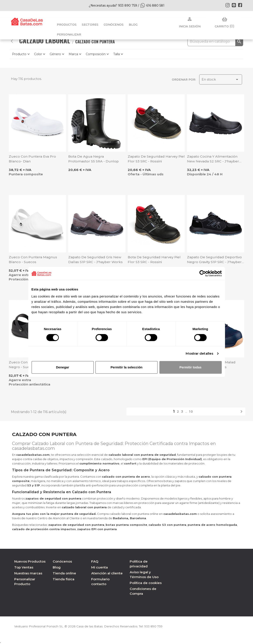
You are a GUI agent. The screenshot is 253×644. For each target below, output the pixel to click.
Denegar (63, 367)
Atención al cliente (107, 573)
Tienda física (64, 579)
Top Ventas (24, 567)
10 (191, 412)
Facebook (240, 5)
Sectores (90, 25)
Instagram (227, 5)
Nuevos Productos (30, 561)
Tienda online (64, 573)
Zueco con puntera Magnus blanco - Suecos (33, 260)
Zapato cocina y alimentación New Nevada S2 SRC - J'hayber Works (213, 159)
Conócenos (114, 25)
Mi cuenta (99, 567)
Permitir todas (191, 367)
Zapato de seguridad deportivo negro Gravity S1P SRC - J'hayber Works (214, 260)
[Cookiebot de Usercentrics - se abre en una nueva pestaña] (203, 273)
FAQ (95, 561)
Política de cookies (146, 583)
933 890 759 (156, 626)
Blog (57, 567)
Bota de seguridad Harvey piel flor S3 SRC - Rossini (154, 260)
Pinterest (234, 5)
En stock (221, 79)
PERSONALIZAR (69, 34)
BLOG (133, 25)
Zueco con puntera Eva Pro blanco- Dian (32, 159)
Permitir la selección (127, 367)
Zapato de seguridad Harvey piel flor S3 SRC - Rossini (156, 159)
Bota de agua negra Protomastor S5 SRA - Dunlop (93, 159)
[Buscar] (215, 42)
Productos (67, 25)
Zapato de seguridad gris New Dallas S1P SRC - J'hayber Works (95, 260)
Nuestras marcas (28, 573)
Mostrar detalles (199, 353)
